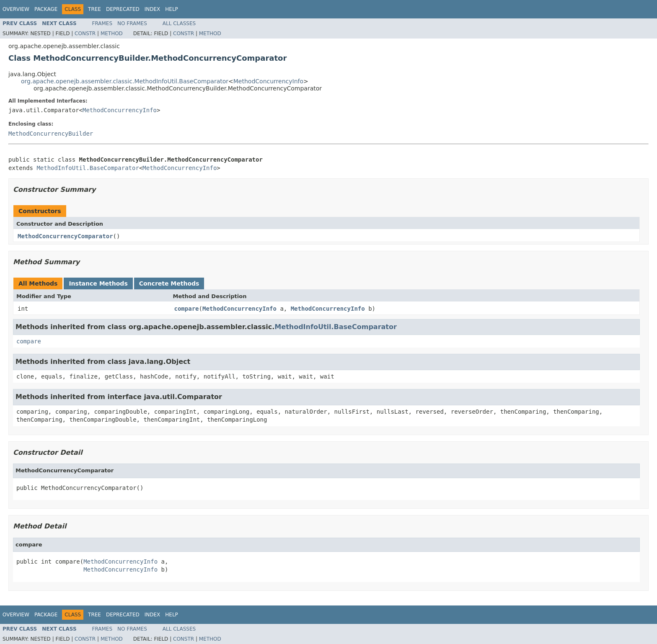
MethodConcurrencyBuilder (51, 134)
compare (187, 309)
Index (153, 9)
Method (112, 33)
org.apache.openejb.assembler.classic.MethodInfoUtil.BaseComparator (125, 81)
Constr (85, 33)
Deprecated (123, 9)
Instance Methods (98, 283)
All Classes (179, 23)
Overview (16, 9)
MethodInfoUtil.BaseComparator (88, 168)
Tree (94, 9)
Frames (102, 23)
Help (172, 9)
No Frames (132, 23)
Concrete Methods (169, 283)
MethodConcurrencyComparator (65, 236)
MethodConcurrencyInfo (268, 81)
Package (46, 9)
